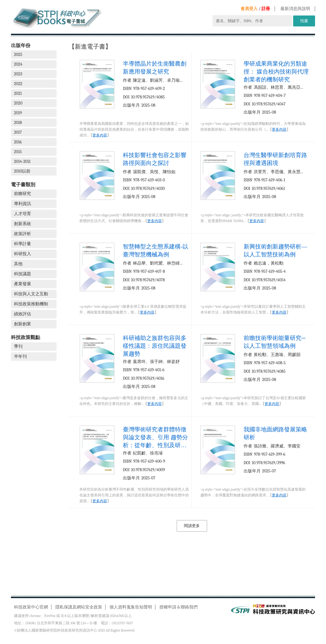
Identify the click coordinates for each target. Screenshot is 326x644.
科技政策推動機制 (31, 304)
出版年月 (131, 105)
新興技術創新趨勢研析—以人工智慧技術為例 (275, 250)
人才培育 (23, 214)
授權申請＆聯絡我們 (179, 607)
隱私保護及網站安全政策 (79, 607)
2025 (18, 55)
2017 (18, 132)
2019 (18, 113)
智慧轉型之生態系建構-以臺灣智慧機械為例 (156, 250)
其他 (18, 264)
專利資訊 (23, 204)
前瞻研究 (23, 194)
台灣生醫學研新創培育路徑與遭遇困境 (275, 159)
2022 (18, 84)
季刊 (18, 346)
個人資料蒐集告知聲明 (131, 607)
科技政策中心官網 (31, 607)
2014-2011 (22, 161)
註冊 (266, 9)
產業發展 (23, 284)
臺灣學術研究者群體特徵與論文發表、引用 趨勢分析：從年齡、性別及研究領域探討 (155, 437)
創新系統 (23, 224)
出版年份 (21, 45)
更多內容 (100, 135)
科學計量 (23, 244)
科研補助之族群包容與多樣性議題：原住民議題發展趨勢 (155, 346)
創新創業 (23, 324)
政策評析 (23, 234)
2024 (18, 64)
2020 (18, 103)
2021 (18, 93)
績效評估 (23, 314)
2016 (18, 142)
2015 (18, 152)
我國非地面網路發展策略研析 (275, 433)
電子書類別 (23, 185)
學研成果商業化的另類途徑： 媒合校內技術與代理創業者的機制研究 (276, 72)
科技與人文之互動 (31, 294)
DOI (126, 97)
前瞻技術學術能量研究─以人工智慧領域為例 (274, 342)
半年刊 (20, 356)
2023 (18, 74)
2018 (18, 123)
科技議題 (23, 274)
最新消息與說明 (295, 9)
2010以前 (22, 171)
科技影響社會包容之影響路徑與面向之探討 (155, 159)
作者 (127, 80)
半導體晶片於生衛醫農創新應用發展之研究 (155, 68)
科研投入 (23, 254)
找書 (304, 21)
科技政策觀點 (26, 337)
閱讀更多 (192, 526)
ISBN (127, 89)
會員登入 (249, 9)
